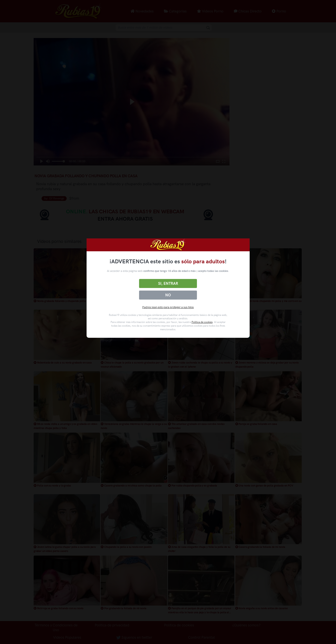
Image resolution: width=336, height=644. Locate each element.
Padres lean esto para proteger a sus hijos (168, 307)
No (168, 295)
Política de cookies (202, 322)
